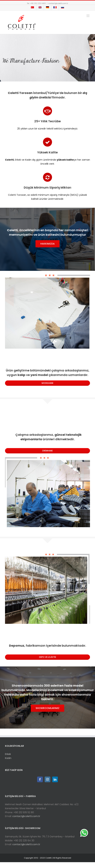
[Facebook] (40, 779)
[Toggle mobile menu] (88, 16)
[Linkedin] (55, 779)
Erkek (8, 754)
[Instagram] (47, 779)
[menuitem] (32, 8)
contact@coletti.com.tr (58, 3)
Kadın (8, 758)
